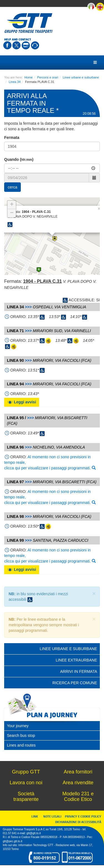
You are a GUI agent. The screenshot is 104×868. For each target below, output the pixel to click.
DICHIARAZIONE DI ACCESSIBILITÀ (78, 822)
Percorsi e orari (48, 77)
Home (29, 77)
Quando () (19, 159)
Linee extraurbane (76, 660)
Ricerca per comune (75, 683)
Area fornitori (78, 772)
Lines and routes (21, 745)
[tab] (52, 726)
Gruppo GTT (26, 772)
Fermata (12, 138)
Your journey (18, 726)
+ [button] (12, 205)
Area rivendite (78, 783)
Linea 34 (15, 82)
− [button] (12, 213)
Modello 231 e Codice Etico (78, 796)
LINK (36, 816)
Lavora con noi (26, 783)
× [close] (94, 593)
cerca (12, 187)
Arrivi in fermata (79, 671)
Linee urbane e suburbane (81, 77)
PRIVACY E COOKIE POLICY (83, 816)
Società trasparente (26, 796)
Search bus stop (21, 735)
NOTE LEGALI (54, 816)
